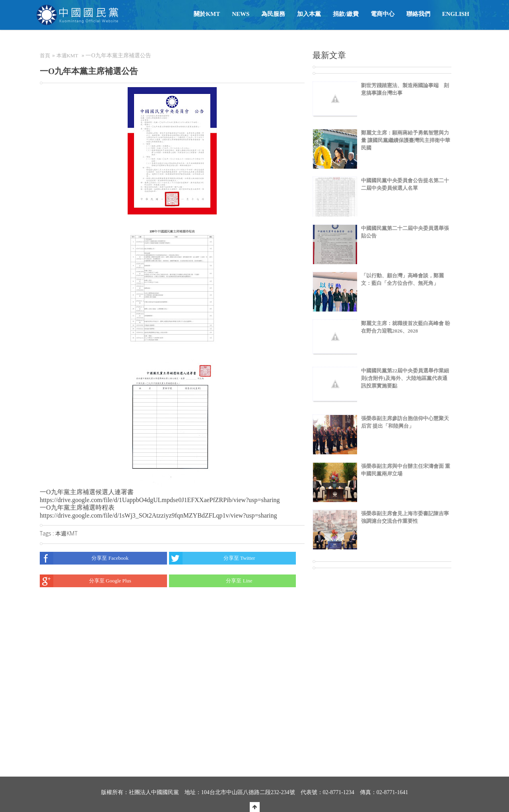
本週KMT (67, 55)
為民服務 (273, 14)
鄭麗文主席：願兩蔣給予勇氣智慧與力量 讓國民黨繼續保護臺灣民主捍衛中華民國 (406, 140)
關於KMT (207, 14)
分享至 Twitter (212, 558)
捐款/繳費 (346, 14)
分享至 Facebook (84, 558)
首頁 (45, 55)
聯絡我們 (418, 14)
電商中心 (383, 14)
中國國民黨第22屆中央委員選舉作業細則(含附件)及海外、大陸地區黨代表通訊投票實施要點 (405, 378)
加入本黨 (309, 14)
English (456, 14)
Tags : (48, 533)
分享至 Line (211, 581)
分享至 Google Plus (85, 581)
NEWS (241, 14)
